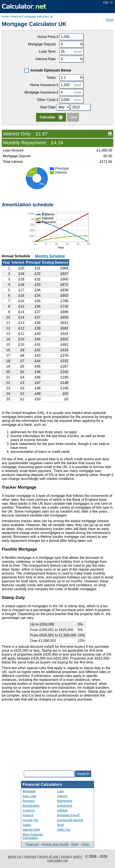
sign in (108, 2)
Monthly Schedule (50, 256)
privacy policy (72, 857)
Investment (64, 806)
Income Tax (30, 820)
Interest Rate (31, 830)
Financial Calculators (42, 784)
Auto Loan (30, 796)
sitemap (30, 857)
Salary (27, 825)
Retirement (64, 801)
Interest (62, 796)
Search (83, 774)
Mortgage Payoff (68, 815)
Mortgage (29, 791)
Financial (32, 844)
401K (61, 825)
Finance (28, 815)
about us (14, 857)
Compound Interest (70, 820)
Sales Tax (64, 830)
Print (110, 20)
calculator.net (57, 860)
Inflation (62, 810)
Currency (29, 810)
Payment (29, 801)
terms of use (49, 857)
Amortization (31, 806)
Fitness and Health (55, 844)
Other (85, 844)
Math (75, 844)
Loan (60, 791)
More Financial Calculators (33, 836)
